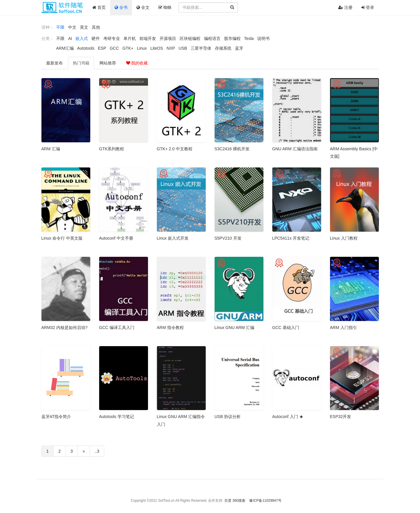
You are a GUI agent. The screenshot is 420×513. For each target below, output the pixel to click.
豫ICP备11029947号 (265, 501)
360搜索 (239, 501)
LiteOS (157, 48)
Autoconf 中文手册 (116, 238)
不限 (60, 27)
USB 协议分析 (228, 417)
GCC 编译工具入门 (117, 328)
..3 (97, 451)
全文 (143, 7)
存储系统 (223, 48)
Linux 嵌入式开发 (173, 238)
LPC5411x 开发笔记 (291, 238)
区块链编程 (190, 38)
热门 (81, 63)
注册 (345, 7)
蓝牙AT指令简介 (56, 417)
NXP (171, 48)
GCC (114, 48)
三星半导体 (201, 48)
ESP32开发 (341, 417)
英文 (84, 27)
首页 (99, 7)
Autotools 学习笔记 (117, 417)
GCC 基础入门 (286, 328)
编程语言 (212, 38)
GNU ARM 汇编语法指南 (295, 149)
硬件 (96, 38)
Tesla (249, 38)
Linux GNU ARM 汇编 (235, 328)
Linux (142, 48)
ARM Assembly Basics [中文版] (354, 153)
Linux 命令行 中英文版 (62, 238)
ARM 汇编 (51, 149)
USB (183, 48)
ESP (102, 48)
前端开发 (148, 38)
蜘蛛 (165, 7)
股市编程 (232, 38)
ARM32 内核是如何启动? (65, 328)
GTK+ (128, 48)
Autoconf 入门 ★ (288, 417)
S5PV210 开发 (228, 238)
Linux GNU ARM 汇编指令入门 (181, 420)
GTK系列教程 (112, 149)
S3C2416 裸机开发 (232, 149)
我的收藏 (137, 63)
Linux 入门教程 (344, 238)
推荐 (108, 63)
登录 (368, 7)
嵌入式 (82, 38)
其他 (96, 27)
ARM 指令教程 (170, 328)
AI (70, 38)
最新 (54, 63)
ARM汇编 (65, 48)
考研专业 (112, 38)
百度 (228, 501)
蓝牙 (239, 48)
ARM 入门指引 (343, 328)
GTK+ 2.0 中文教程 (175, 149)
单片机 (130, 38)
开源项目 (168, 38)
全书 (121, 7)
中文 (72, 27)
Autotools (86, 48)
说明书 (263, 38)
